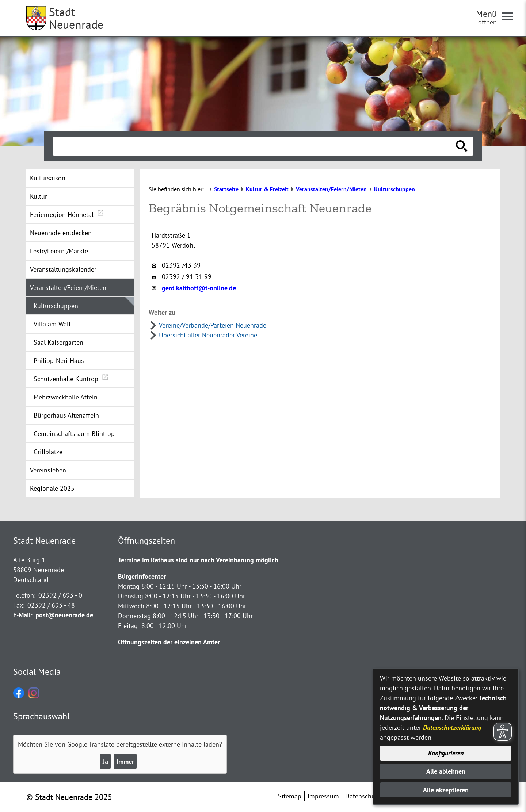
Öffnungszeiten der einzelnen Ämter (169, 642)
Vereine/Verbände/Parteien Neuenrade (213, 325)
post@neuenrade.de (64, 615)
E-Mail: (23, 615)
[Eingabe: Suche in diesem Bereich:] (255, 146)
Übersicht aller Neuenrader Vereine (208, 335)
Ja (105, 761)
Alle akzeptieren (446, 790)
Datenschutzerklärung (452, 727)
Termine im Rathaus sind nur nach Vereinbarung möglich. (199, 560)
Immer (125, 761)
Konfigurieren (446, 753)
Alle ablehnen (446, 771)
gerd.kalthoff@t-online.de (199, 288)
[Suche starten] (462, 146)
